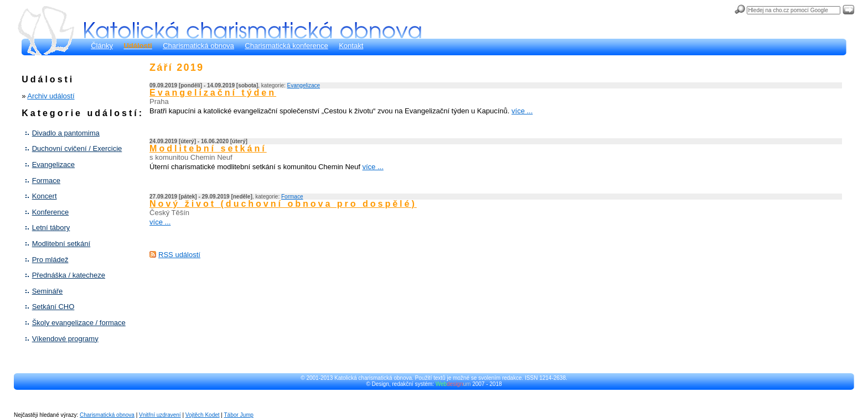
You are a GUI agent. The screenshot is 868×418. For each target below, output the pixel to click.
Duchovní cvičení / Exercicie (77, 148)
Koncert (45, 196)
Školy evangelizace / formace (79, 323)
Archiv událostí (51, 96)
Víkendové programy (65, 339)
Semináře (48, 291)
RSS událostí (179, 255)
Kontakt (351, 46)
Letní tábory (51, 228)
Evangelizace (53, 164)
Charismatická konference (286, 46)
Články (102, 46)
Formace (46, 181)
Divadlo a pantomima (66, 133)
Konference (51, 212)
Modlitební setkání (61, 244)
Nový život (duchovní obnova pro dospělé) (283, 204)
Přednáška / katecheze (69, 275)
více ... (522, 111)
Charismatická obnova (198, 46)
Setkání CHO (53, 307)
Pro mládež (50, 260)
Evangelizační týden (213, 93)
